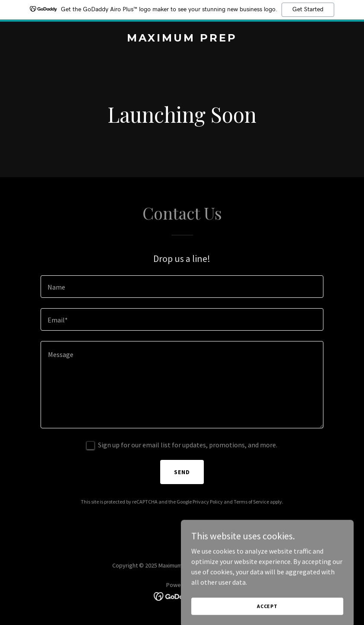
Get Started (308, 10)
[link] (182, 39)
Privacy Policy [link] (208, 502)
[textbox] (182, 287)
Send (182, 472)
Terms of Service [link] (251, 502)
